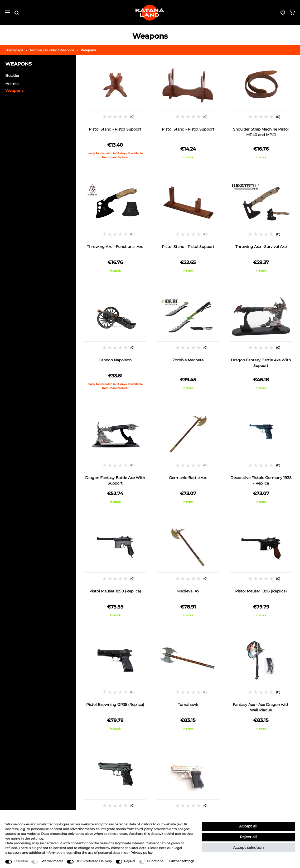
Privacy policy (142, 853)
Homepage (14, 50)
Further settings (182, 861)
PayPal (129, 861)
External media (51, 861)
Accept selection (248, 847)
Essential (21, 861)
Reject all (248, 837)
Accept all (248, 826)
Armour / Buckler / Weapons (52, 50)
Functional (156, 861)
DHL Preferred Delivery (94, 861)
